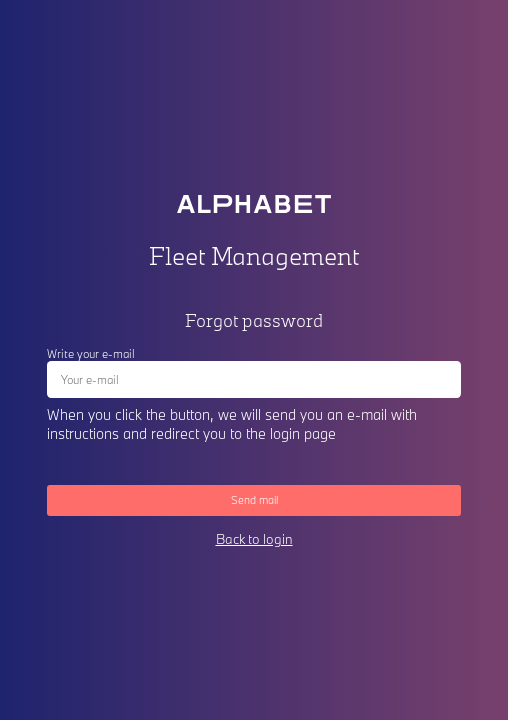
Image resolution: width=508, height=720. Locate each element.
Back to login (254, 539)
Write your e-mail (91, 353)
